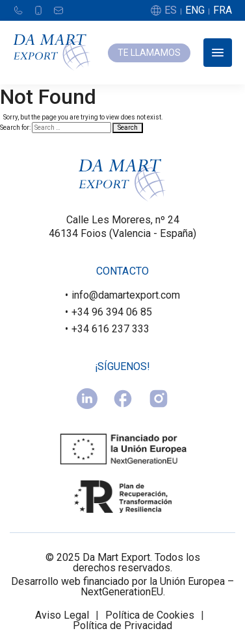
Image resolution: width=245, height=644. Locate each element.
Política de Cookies (150, 615)
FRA (223, 10)
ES (171, 10)
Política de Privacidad (122, 626)
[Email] (58, 10)
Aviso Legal (62, 615)
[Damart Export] (52, 53)
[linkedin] (87, 399)
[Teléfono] (18, 10)
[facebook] (123, 399)
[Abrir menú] (218, 53)
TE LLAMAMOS (149, 53)
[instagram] (159, 399)
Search (128, 128)
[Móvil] (38, 10)
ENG (195, 10)
